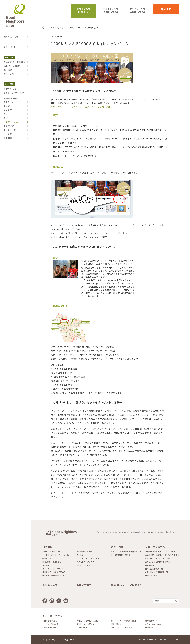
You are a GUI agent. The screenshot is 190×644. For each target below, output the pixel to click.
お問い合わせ (84, 585)
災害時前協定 (150, 565)
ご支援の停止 (82, 628)
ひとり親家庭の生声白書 (121, 555)
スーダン (8, 134)
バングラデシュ (57, 28)
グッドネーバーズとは (51, 552)
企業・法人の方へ (155, 547)
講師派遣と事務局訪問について (55, 575)
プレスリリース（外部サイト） (89, 558)
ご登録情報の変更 (50, 621)
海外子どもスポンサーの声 (122, 628)
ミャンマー (9, 110)
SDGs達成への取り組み (52, 562)
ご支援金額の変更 (50, 628)
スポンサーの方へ (52, 616)
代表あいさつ (48, 558)
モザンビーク (10, 130)
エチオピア (9, 126)
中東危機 (8, 138)
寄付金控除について (85, 552)
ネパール (8, 118)
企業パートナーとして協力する (158, 558)
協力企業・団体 (151, 575)
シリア (7, 106)
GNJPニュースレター (85, 565)
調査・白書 (9, 74)
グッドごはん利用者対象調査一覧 (124, 552)
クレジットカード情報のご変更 (123, 621)
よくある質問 (50, 585)
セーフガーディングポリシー (54, 569)
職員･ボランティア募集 (124, 585)
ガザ (6, 114)
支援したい (111, 11)
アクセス (80, 555)
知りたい (84, 11)
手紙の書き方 (116, 624)
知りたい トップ (11, 37)
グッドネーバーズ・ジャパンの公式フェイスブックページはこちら (85, 107)
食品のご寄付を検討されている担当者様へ (162, 555)
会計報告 (46, 565)
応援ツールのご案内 (153, 624)
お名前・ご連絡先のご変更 (87, 621)
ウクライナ (9, 102)
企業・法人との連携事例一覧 (157, 572)
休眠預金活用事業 (12, 66)
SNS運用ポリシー (69, 640)
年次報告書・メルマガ (86, 562)
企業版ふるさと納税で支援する (158, 562)
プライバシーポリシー (51, 640)
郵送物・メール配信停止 (86, 624)
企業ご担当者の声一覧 (154, 569)
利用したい (138, 11)
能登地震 (8, 70)
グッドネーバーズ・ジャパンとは (56, 555)
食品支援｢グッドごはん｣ (15, 62)
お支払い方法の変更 (50, 624)
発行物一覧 (149, 628)
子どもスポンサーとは (14, 93)
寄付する (166, 9)
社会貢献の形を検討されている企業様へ (161, 552)
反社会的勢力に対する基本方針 (55, 572)
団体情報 (47, 547)
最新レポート (10, 47)
